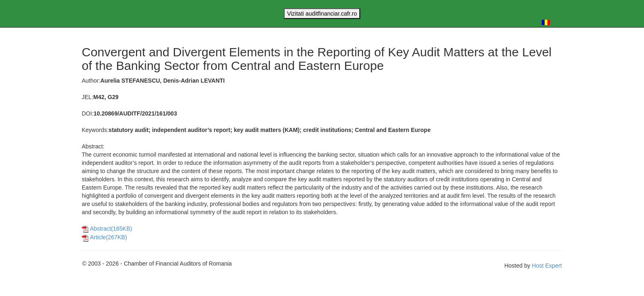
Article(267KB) (104, 237)
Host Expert (547, 266)
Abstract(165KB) (107, 229)
